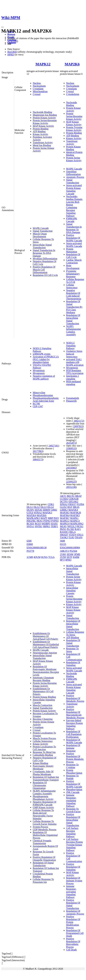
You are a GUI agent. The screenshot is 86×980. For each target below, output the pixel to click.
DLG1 (30, 507)
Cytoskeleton (73, 94)
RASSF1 (64, 532)
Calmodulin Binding (43, 755)
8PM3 (68, 560)
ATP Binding (39, 131)
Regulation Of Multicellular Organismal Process (45, 835)
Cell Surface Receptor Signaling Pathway (72, 832)
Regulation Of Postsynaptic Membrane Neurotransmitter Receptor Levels (46, 671)
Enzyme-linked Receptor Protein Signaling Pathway (74, 725)
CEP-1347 (38, 406)
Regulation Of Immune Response (73, 748)
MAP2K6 (72, 64)
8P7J (62, 560)
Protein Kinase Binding (73, 148)
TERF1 (54, 526)
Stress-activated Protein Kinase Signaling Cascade (74, 189)
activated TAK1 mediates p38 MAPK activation (75, 362)
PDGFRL (31, 521)
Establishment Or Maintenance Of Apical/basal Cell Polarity (45, 636)
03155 (63, 544)
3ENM (70, 554)
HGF (70, 507)
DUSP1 (30, 510)
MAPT (44, 518)
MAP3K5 (75, 515)
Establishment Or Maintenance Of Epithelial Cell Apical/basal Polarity (46, 644)
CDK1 (51, 504)
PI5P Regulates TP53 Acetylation (75, 372)
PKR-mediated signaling (73, 383)
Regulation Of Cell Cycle (45, 275)
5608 (62, 541)
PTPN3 (47, 521)
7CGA (51, 557)
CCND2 (64, 499)
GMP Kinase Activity (43, 807)
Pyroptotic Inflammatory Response (73, 274)
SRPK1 (46, 526)
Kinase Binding (40, 763)
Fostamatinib (73, 398)
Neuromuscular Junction (45, 653)
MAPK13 (75, 521)
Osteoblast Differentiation (73, 173)
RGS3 (38, 524)
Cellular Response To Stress (75, 633)
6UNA (44, 557)
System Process (40, 827)
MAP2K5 (65, 513)
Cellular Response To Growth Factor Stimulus (45, 823)
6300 (29, 541)
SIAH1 (54, 524)
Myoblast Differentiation (45, 259)
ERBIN (46, 510)
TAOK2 (64, 537)
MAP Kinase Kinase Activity (74, 123)
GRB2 (54, 510)
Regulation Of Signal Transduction (43, 864)
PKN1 (40, 521)
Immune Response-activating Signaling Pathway (71, 892)
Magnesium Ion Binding (45, 115)
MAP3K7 (65, 518)
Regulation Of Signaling (73, 664)
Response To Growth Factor (73, 810)
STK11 (80, 535)
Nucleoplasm (39, 86)
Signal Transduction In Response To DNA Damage (44, 253)
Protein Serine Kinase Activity (74, 159)
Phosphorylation (74, 789)
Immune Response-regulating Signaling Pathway (71, 800)
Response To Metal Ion (44, 752)
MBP (50, 518)
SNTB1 (38, 526)
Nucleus (37, 83)
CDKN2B (74, 499)
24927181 (54, 446)
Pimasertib (71, 401)
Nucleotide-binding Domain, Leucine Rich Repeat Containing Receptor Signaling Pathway (74, 206)
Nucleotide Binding (42, 112)
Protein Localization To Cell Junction (44, 748)
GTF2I (30, 513)
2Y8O (63, 554)
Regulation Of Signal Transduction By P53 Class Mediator (74, 307)
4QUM (37, 557)
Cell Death (71, 950)
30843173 (38, 459)
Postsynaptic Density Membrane (43, 767)
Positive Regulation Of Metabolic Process (75, 698)
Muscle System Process (44, 738)
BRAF (78, 496)
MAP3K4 (65, 515)
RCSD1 (30, 524)
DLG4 (51, 507)
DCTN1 (64, 502)
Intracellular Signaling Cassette (72, 591)
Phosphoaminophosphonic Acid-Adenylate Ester (46, 399)
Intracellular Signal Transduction (42, 246)
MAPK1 (74, 518)
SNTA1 (30, 526)
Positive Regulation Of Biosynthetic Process (73, 943)
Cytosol (37, 94)
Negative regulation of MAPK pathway (44, 377)
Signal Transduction (43, 231)
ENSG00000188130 (37, 548)
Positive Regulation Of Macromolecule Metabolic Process (75, 713)
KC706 (36, 404)
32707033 (12, 41)
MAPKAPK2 (77, 524)
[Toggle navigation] (2, 27)
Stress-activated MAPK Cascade (74, 245)
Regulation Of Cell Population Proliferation (74, 734)
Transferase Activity (43, 143)
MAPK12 (43, 64)
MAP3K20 (76, 513)
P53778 (30, 551)
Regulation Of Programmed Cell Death (75, 933)
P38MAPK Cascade (72, 220)
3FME (77, 554)
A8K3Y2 (65, 551)
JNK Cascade (73, 792)
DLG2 (37, 507)
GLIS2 (63, 507)
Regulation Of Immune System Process (74, 881)
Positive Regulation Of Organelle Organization (44, 859)
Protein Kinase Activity (44, 118)
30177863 (38, 451)
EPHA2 (64, 504)
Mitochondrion (40, 91)
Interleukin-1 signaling (73, 377)
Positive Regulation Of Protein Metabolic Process (75, 758)
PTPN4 (55, 521)
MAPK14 (65, 524)
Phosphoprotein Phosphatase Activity (43, 798)
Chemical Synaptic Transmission (42, 842)
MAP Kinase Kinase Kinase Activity (73, 610)
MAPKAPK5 (33, 518)
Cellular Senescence (72, 286)
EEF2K (38, 510)
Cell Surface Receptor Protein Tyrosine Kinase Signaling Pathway (74, 845)
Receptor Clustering (43, 719)
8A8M (76, 557)
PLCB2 (70, 529)
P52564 (73, 551)
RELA (73, 532)
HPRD (11, 55)
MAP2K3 (47, 513)
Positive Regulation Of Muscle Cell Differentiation (44, 270)
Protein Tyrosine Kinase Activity (74, 129)
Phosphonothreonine (43, 395)
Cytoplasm (38, 89)
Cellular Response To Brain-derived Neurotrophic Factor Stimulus (43, 814)
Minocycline (39, 393)
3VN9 (63, 557)
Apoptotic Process (75, 177)
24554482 (71, 468)
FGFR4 (80, 504)
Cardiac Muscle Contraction (74, 261)
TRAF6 (79, 537)
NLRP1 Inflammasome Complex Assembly (74, 330)
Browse (11, 34)
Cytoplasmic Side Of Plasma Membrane (43, 773)
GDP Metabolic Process (45, 830)
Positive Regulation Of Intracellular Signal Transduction (73, 820)
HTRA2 (38, 513)
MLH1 (63, 526)
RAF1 (78, 529)
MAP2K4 (31, 515)
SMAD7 (64, 535)
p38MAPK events (42, 354)
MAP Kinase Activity (43, 126)
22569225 (71, 482)
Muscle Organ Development (40, 235)
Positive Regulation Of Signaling (73, 867)
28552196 (71, 487)
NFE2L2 (72, 526)
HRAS (76, 507)
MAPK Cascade (41, 228)
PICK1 (80, 526)
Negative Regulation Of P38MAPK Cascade (45, 803)
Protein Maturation (72, 250)
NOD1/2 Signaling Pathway (71, 346)
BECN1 (71, 496)
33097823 (78, 426)
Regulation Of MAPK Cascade (74, 741)
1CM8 (30, 557)
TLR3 (71, 537)
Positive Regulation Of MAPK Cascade (74, 238)
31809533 (71, 448)
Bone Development (73, 267)
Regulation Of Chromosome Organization (40, 785)
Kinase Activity (40, 134)
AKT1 (63, 496)
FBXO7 (72, 504)
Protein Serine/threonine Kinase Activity (45, 122)
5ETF (69, 557)
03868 (30, 544)
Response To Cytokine (72, 766)
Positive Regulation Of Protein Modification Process (73, 922)
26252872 (71, 443)
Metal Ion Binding (42, 145)
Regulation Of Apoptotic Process (75, 912)
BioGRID (12, 52)
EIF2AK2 (73, 502)
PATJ (56, 518)
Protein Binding (41, 129)
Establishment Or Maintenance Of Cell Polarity (43, 691)
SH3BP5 (46, 524)
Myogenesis (39, 370)
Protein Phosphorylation (74, 771)
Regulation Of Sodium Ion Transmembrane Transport (46, 778)
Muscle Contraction (43, 705)
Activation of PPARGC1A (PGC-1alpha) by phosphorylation (46, 359)
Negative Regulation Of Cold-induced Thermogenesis (74, 294)
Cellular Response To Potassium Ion (43, 881)
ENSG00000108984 (70, 548)
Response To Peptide (72, 777)
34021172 (79, 421)
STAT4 (72, 535)
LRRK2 (64, 510)
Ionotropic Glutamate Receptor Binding (43, 679)
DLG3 (44, 507)
